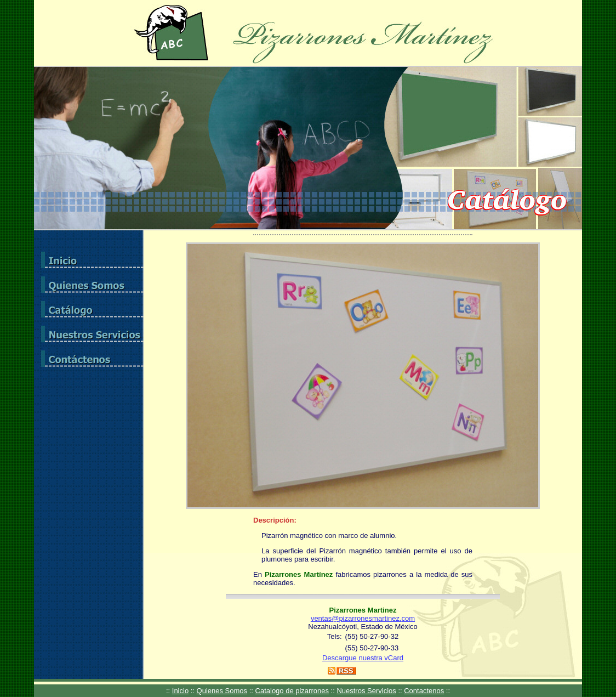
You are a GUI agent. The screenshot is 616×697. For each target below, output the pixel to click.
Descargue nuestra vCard (363, 658)
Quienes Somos (222, 691)
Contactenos (424, 691)
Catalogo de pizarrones (292, 691)
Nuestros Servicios (366, 691)
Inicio (180, 691)
